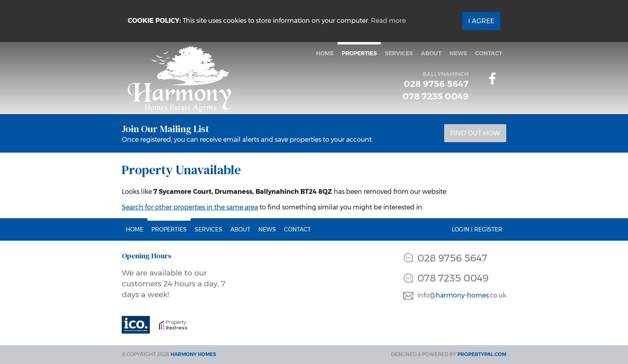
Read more (388, 21)
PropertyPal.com (482, 354)
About (431, 53)
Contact (489, 53)
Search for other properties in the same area (190, 207)
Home (325, 53)
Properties (359, 53)
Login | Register (477, 229)
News (458, 53)
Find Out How (475, 133)
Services (399, 53)
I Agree (481, 21)
